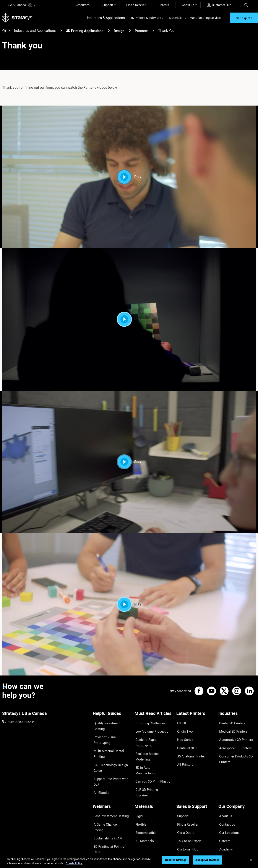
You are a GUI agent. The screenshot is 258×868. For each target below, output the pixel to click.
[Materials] (153, 789)
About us (188, 5)
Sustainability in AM (106, 809)
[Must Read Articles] (153, 716)
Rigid (138, 797)
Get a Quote (184, 809)
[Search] (246, 5)
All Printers (184, 755)
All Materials (143, 816)
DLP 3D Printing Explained (152, 762)
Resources (82, 5)
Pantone (141, 32)
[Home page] (3, 32)
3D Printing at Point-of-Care (111, 816)
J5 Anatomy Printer (189, 749)
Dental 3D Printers (230, 724)
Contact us (226, 803)
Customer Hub (219, 5)
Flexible (140, 803)
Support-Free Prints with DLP (109, 769)
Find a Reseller (136, 5)
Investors (225, 835)
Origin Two (184, 730)
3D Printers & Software (146, 19)
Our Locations (228, 809)
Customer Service (188, 828)
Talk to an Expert (187, 816)
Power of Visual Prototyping (103, 733)
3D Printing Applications (85, 32)
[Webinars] (111, 789)
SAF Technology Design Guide (108, 757)
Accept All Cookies (207, 860)
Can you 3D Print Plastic (151, 755)
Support (108, 5)
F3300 (181, 724)
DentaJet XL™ (186, 743)
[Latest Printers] (195, 716)
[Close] (251, 860)
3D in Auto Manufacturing (152, 749)
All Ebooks (100, 778)
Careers (164, 5)
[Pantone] (153, 32)
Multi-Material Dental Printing (107, 745)
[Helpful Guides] (111, 716)
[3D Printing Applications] (109, 32)
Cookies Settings (176, 860)
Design (119, 32)
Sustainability (227, 828)
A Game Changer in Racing (111, 803)
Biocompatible (144, 809)
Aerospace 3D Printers (233, 743)
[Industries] (237, 716)
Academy (225, 822)
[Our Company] (237, 789)
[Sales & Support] (195, 789)
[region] (129, 860)
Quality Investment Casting (111, 724)
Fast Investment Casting (109, 797)
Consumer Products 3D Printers (234, 752)
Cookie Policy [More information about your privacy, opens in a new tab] (74, 863)
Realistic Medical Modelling (153, 743)
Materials (175, 19)
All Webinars (101, 828)
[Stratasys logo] (18, 19)
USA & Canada (21, 5)
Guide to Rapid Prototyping (153, 736)
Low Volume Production (151, 730)
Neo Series (183, 736)
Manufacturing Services (205, 19)
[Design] (130, 32)
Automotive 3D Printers (234, 736)
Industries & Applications (106, 19)
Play (129, 178)
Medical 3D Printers (231, 730)
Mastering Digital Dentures (110, 822)
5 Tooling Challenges (148, 724)
